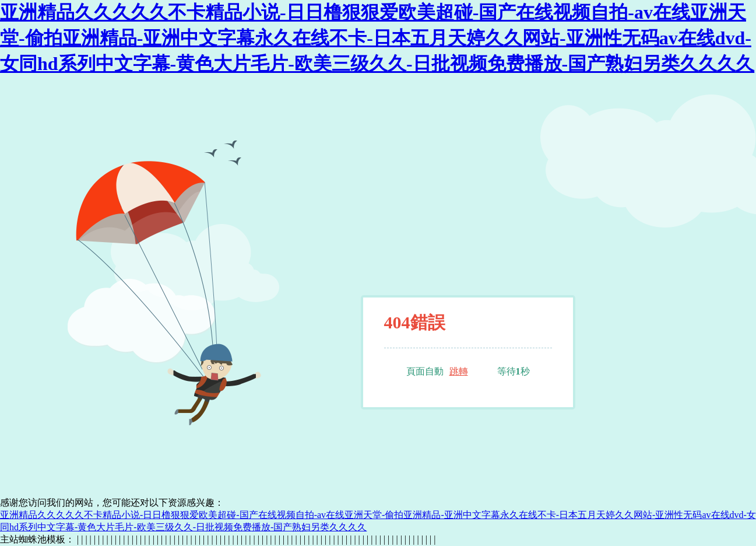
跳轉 (459, 371)
